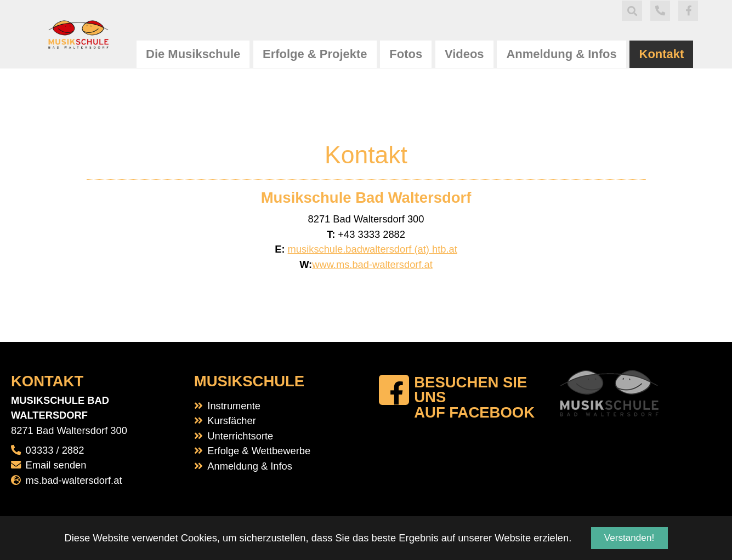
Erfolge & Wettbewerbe (259, 451)
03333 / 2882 (55, 450)
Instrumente (234, 406)
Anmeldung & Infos (250, 466)
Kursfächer (231, 421)
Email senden (56, 465)
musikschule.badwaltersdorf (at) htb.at (373, 249)
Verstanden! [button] (629, 538)
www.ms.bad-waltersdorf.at (372, 264)
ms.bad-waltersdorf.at (74, 480)
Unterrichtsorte (240, 436)
